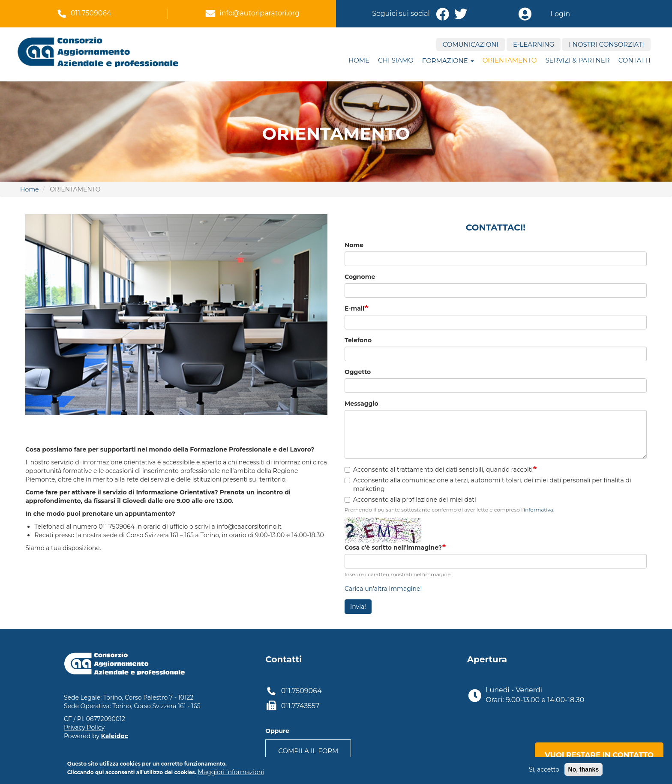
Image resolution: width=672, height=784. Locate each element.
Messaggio (361, 404)
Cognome (360, 277)
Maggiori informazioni (231, 772)
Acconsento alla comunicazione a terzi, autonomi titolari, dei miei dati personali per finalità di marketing (488, 485)
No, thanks (584, 769)
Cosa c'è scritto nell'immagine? (393, 548)
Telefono (358, 340)
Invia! (358, 607)
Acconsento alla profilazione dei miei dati (410, 500)
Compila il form (308, 751)
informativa (538, 510)
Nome (354, 245)
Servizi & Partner (577, 60)
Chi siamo (396, 60)
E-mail (354, 308)
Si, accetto (544, 769)
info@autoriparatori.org (259, 13)
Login (560, 14)
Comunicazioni (471, 44)
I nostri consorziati (606, 44)
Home (359, 60)
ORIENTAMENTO (510, 60)
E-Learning (534, 44)
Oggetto (358, 372)
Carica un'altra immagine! (383, 589)
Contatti (634, 60)
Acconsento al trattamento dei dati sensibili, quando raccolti (439, 470)
